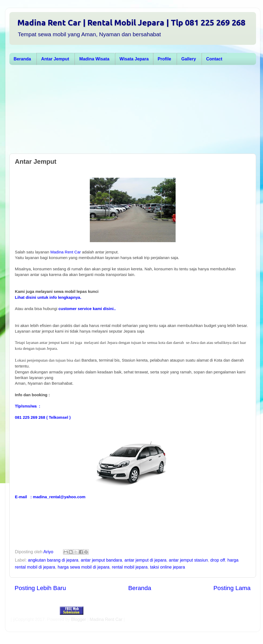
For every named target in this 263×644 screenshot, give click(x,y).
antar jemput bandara (101, 560)
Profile (164, 59)
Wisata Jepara (134, 59)
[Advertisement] (108, 111)
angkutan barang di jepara (53, 560)
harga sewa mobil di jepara (84, 567)
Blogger (79, 619)
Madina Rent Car (66, 252)
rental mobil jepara (130, 567)
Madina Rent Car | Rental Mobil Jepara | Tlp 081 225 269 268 (131, 23)
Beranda (22, 59)
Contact (214, 59)
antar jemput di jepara (145, 560)
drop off (218, 560)
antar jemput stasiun (188, 560)
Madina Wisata (94, 59)
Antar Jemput (55, 59)
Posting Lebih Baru (40, 588)
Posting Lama (232, 588)
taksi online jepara (168, 567)
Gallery (189, 59)
